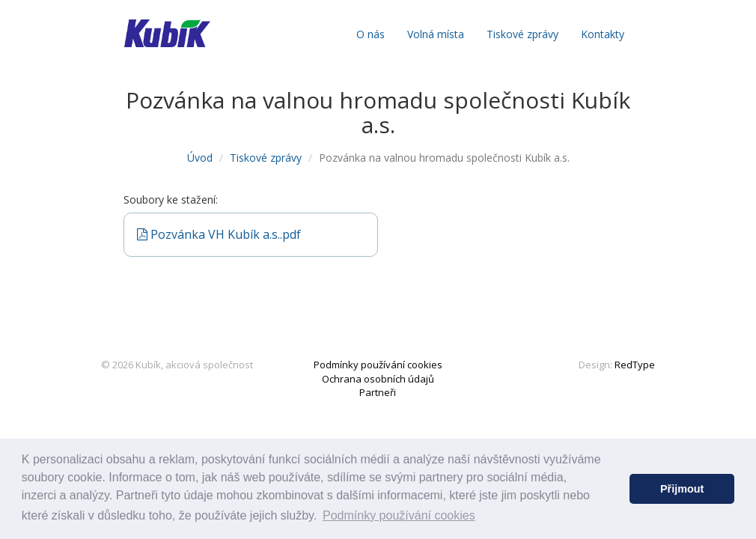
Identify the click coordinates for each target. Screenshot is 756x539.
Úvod (200, 158)
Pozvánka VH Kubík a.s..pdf (219, 234)
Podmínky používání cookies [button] (399, 515)
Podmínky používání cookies (378, 365)
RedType (635, 365)
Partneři (378, 392)
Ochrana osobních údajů (378, 379)
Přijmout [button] (682, 489)
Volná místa (436, 34)
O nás (371, 34)
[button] (614, 489)
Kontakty (603, 34)
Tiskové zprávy (522, 34)
